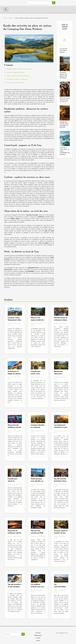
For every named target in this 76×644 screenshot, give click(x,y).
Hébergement (38, 635)
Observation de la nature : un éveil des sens (17, 79)
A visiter (38, 638)
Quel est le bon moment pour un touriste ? (65, 100)
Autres (38, 641)
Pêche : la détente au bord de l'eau (15, 83)
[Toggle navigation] (6, 9)
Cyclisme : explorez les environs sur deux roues (18, 76)
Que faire (11, 18)
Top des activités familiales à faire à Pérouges (61, 481)
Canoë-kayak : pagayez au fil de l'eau (16, 72)
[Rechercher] (36, 3)
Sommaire (10, 65)
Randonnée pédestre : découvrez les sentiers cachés (19, 69)
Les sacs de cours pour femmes (63, 51)
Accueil (5, 18)
